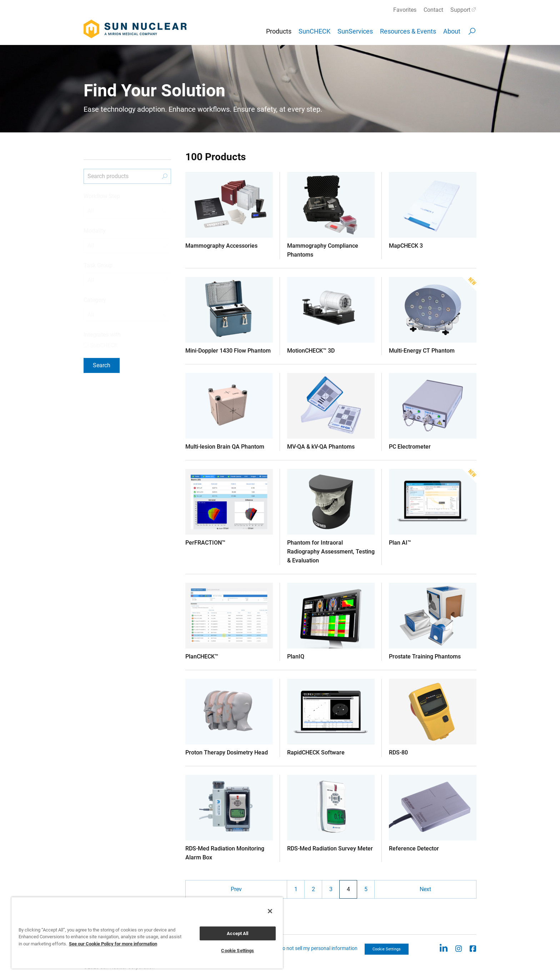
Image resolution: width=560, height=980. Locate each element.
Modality (95, 231)
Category (95, 300)
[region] (147, 933)
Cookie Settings (387, 949)
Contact (433, 10)
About (452, 31)
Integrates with (102, 335)
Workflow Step (102, 196)
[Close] (270, 911)
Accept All (237, 933)
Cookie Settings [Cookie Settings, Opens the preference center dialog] (237, 951)
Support (460, 10)
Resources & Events (408, 31)
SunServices (355, 31)
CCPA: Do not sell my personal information (311, 948)
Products (279, 31)
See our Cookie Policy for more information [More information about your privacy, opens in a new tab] (113, 944)
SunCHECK (314, 31)
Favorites (405, 10)
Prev (236, 889)
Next (425, 889)
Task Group (98, 265)
